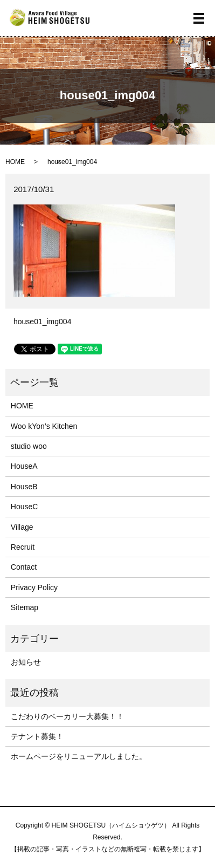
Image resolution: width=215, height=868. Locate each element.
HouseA (24, 466)
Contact (24, 567)
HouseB (24, 487)
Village (22, 527)
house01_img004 (42, 322)
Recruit (23, 547)
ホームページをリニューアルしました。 (79, 756)
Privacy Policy (34, 587)
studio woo (29, 446)
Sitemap (25, 607)
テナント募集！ (37, 736)
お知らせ (26, 662)
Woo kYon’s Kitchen (44, 426)
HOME (15, 162)
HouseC (25, 507)
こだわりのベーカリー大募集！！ (67, 716)
